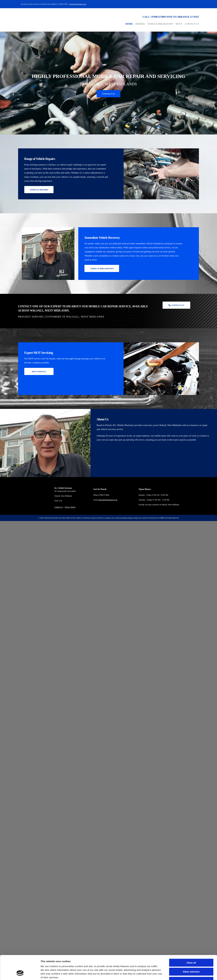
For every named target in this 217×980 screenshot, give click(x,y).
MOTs (179, 24)
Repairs (140, 24)
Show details (162, 747)
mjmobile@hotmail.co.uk (78, 4)
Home (129, 24)
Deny (191, 733)
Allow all (191, 715)
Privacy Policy (70, 507)
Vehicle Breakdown (160, 24)
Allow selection (191, 724)
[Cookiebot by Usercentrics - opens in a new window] (20, 747)
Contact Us (192, 24)
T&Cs (162, 518)
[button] (109, 94)
